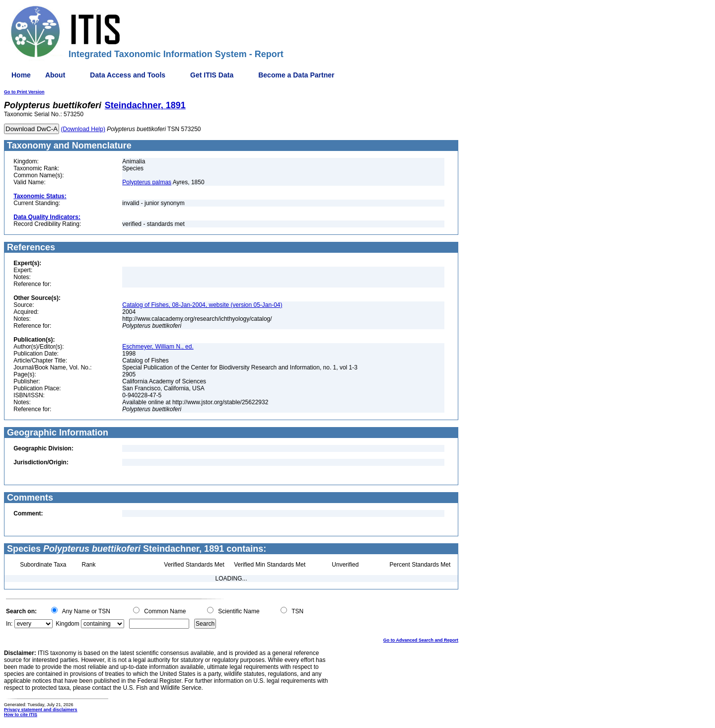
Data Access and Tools (128, 75)
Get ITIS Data (212, 75)
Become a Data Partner (296, 75)
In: (9, 624)
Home (21, 75)
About (55, 75)
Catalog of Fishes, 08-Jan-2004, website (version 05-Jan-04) (202, 305)
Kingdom (67, 624)
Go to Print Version (24, 92)
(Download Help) (83, 129)
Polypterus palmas (147, 182)
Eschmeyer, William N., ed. (158, 347)
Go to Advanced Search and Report (421, 640)
